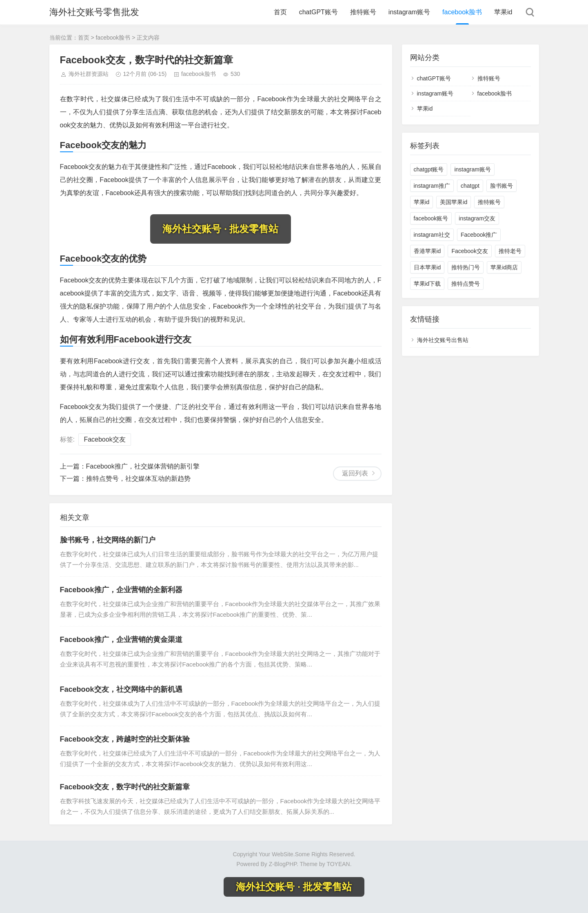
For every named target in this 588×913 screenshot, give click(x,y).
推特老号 (510, 251)
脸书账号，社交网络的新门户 (108, 540)
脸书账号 (501, 186)
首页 (280, 12)
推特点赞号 (466, 284)
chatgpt (470, 186)
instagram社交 (432, 235)
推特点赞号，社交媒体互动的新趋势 (138, 479)
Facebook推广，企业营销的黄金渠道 (121, 640)
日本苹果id (427, 267)
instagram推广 (432, 186)
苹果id (503, 12)
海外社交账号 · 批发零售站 (220, 229)
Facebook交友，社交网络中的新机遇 (121, 689)
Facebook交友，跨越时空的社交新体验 (125, 739)
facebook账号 (431, 218)
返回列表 (355, 473)
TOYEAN (338, 864)
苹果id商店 (504, 267)
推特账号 (363, 12)
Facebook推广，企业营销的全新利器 (121, 590)
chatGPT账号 (318, 12)
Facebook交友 (104, 439)
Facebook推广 (479, 235)
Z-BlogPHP (283, 864)
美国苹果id (454, 202)
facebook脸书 (462, 12)
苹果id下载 (427, 284)
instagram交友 (477, 218)
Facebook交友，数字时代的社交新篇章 (125, 787)
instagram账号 (409, 12)
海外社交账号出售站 (443, 340)
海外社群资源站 (89, 74)
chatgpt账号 (429, 169)
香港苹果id (427, 251)
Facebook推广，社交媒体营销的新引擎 (143, 466)
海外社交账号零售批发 (94, 12)
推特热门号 (466, 267)
